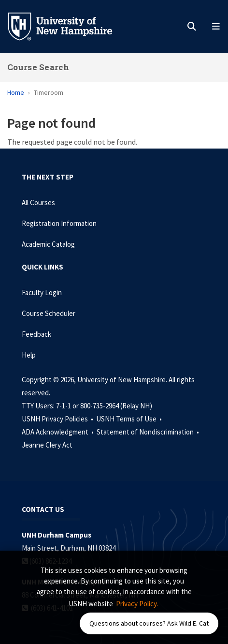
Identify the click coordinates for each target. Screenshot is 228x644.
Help (29, 355)
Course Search (38, 67)
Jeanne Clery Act (47, 445)
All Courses (38, 202)
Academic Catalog (48, 244)
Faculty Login (42, 292)
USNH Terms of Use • (130, 419)
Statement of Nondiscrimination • (149, 432)
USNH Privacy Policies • (58, 419)
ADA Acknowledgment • (58, 432)
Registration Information (59, 223)
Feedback (36, 334)
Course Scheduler (49, 313)
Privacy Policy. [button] (137, 604)
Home (16, 92)
